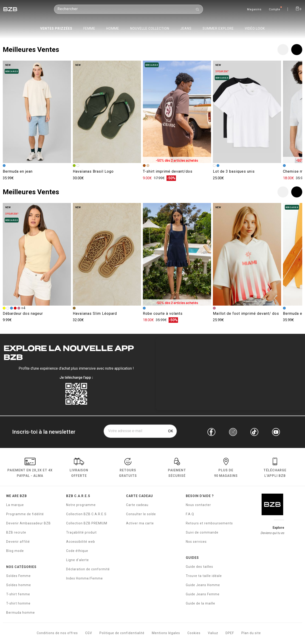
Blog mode (15, 551)
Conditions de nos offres (57, 633)
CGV (89, 633)
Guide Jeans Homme (203, 585)
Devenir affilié (18, 542)
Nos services (196, 542)
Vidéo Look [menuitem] (255, 28)
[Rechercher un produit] (128, 12)
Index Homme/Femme (85, 578)
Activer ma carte (140, 523)
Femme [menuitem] (89, 28)
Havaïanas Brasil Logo (93, 171)
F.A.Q (190, 514)
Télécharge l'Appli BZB (275, 468)
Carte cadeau (137, 505)
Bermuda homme (21, 613)
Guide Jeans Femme (203, 594)
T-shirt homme (18, 603)
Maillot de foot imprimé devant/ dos (246, 314)
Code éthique (77, 551)
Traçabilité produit (81, 532)
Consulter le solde (141, 514)
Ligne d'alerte (78, 560)
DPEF (230, 633)
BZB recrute (16, 532)
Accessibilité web (81, 542)
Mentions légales (166, 633)
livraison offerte (79, 468)
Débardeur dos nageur (23, 314)
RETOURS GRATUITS (128, 468)
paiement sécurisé (177, 468)
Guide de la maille (201, 603)
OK (171, 431)
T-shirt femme (18, 594)
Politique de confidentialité (122, 633)
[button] (297, 50)
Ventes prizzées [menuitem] (56, 28)
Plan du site (251, 633)
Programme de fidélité (25, 514)
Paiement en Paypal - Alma (30, 468)
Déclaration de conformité (88, 569)
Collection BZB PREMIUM (87, 523)
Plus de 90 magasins (226, 468)
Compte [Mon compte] (275, 10)
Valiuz (213, 633)
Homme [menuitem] (113, 28)
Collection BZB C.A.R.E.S (86, 514)
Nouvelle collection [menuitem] (150, 28)
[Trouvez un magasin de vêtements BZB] (254, 9)
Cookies (194, 633)
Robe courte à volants (163, 314)
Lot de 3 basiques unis (234, 171)
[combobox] (128, 12)
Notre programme (81, 505)
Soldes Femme (18, 576)
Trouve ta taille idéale (204, 576)
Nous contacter (198, 505)
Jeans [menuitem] (186, 28)
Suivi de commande (202, 532)
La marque (15, 505)
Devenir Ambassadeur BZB (28, 523)
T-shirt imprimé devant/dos (168, 171)
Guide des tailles (199, 567)
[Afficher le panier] (298, 8)
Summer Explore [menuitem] (218, 28)
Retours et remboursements (209, 523)
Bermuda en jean (18, 171)
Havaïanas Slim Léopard (95, 314)
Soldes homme (19, 585)
